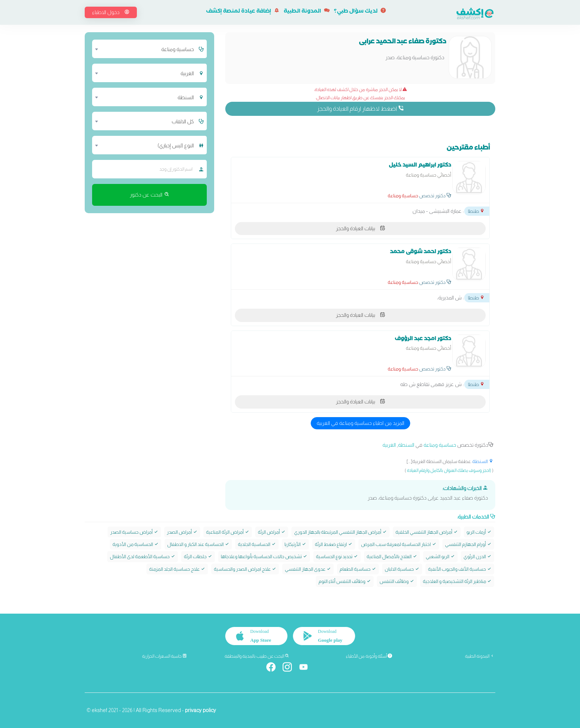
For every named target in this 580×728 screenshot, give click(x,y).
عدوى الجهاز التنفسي (308, 569)
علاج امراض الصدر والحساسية (245, 569)
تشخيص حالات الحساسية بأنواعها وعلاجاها (264, 556)
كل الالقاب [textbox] (183, 121)
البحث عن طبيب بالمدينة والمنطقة (257, 656)
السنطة (406, 445)
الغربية (389, 445)
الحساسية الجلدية (257, 544)
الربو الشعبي (440, 556)
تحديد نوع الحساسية (337, 556)
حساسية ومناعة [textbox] (178, 49)
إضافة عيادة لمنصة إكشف (243, 12)
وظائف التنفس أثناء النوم (345, 581)
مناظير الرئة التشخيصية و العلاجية (457, 581)
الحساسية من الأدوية (136, 544)
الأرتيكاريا (295, 544)
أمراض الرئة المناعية (228, 532)
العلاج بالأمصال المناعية (392, 556)
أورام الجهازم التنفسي (468, 544)
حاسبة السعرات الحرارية (164, 656)
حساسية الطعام (358, 569)
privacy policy (200, 710)
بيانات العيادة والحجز (360, 228)
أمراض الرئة (272, 532)
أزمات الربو (479, 532)
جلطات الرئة (198, 556)
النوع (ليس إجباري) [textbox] (176, 145)
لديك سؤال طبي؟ (360, 12)
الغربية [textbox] (187, 73)
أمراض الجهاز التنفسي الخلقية (427, 532)
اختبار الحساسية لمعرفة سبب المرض (399, 544)
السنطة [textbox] (186, 97)
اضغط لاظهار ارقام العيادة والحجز (360, 108)
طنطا (476, 211)
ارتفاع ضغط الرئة (334, 544)
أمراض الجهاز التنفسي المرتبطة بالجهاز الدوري (340, 532)
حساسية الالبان (402, 569)
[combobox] (145, 49)
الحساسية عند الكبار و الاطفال (198, 544)
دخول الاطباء (111, 12)
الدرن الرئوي (478, 556)
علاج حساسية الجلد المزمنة (177, 569)
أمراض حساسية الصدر (134, 532)
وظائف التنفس (397, 581)
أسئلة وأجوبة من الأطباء (369, 656)
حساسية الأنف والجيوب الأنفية (460, 569)
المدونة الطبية (307, 12)
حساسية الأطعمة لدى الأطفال (143, 556)
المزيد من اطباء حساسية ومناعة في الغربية (360, 423)
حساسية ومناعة (403, 196)
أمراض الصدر (182, 532)
